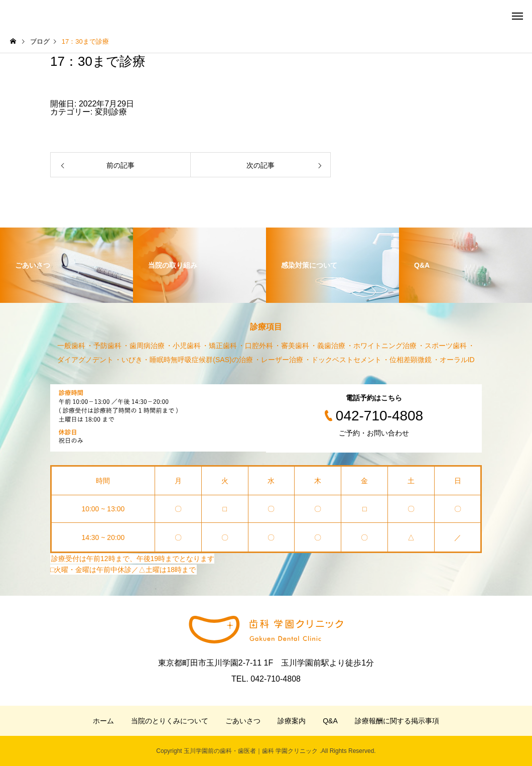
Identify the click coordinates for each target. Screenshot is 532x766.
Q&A (330, 721)
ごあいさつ (243, 721)
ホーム (103, 721)
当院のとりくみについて (170, 721)
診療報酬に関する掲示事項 (397, 721)
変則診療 (111, 112)
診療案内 (292, 721)
